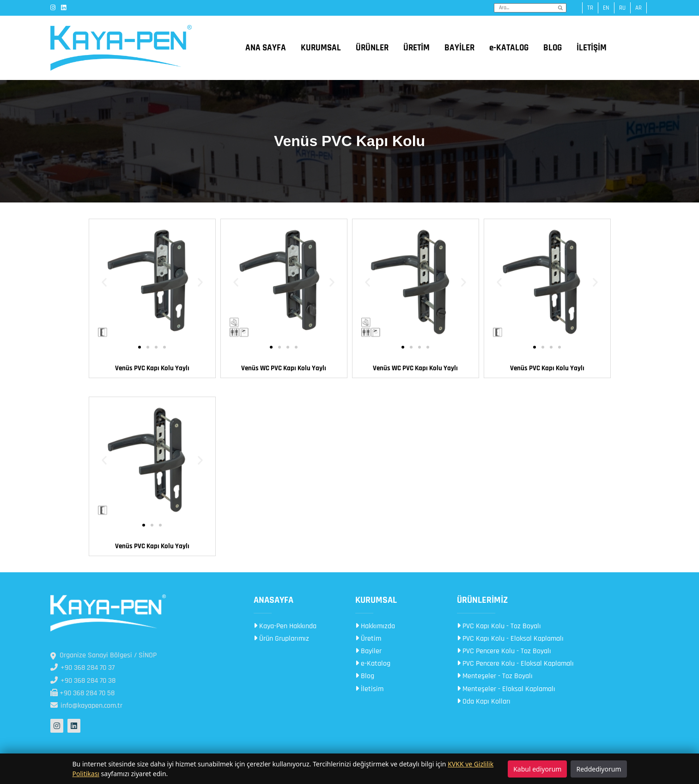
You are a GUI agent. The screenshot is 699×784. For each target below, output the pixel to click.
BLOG (553, 48)
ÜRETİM (416, 48)
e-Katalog (373, 664)
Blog (365, 676)
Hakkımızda (375, 626)
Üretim (368, 639)
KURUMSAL (321, 48)
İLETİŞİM (592, 48)
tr (590, 8)
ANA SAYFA (266, 48)
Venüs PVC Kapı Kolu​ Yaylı (152, 368)
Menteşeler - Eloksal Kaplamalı (506, 689)
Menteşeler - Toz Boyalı (495, 676)
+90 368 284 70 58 (82, 693)
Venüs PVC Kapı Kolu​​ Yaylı (152, 546)
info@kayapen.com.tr (86, 706)
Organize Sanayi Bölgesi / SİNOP (103, 655)
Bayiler (368, 651)
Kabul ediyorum (537, 769)
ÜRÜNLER (372, 48)
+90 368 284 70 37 (82, 668)
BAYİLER (459, 48)
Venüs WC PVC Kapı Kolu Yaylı (284, 368)
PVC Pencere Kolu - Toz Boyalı (504, 651)
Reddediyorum (599, 769)
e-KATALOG (509, 48)
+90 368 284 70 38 (83, 681)
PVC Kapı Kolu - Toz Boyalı (499, 626)
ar (638, 8)
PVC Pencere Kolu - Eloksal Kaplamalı (515, 664)
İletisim (369, 689)
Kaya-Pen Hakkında (285, 626)
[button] (104, 282)
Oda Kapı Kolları (484, 701)
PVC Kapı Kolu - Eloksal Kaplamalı (510, 639)
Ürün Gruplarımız (281, 639)
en (606, 8)
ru (622, 8)
